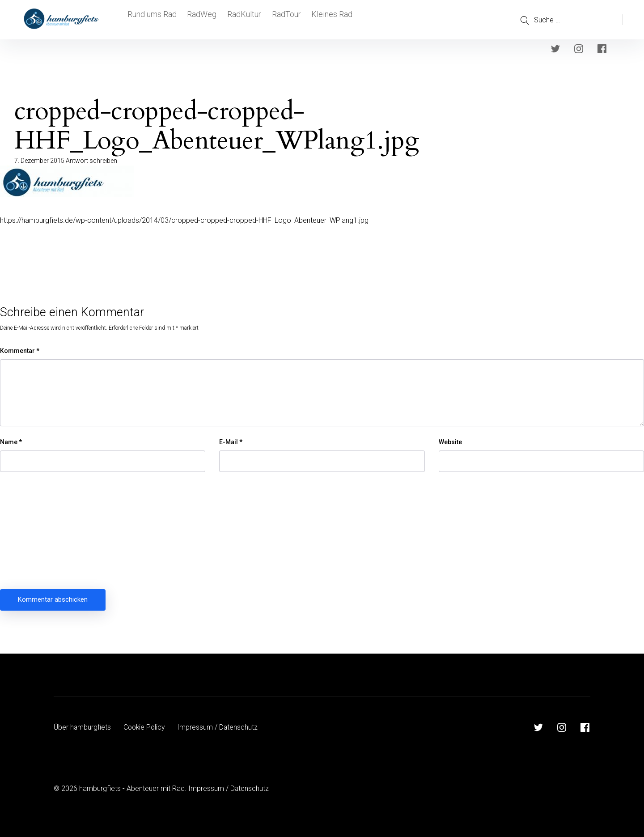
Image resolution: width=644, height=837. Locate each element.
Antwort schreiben (91, 161)
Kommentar (20, 351)
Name (11, 442)
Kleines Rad (338, 20)
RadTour (291, 20)
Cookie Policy (146, 727)
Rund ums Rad (151, 20)
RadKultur (247, 20)
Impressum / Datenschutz (221, 727)
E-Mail (231, 442)
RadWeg (203, 20)
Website (450, 442)
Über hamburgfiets (83, 727)
